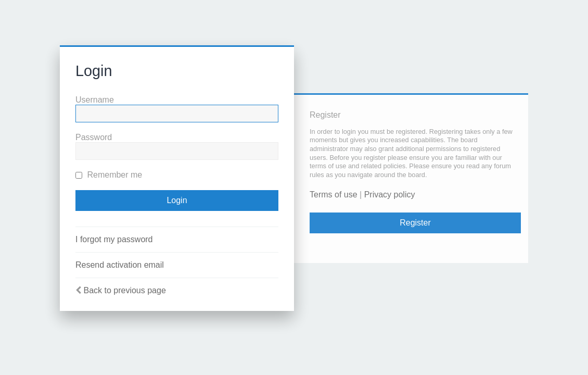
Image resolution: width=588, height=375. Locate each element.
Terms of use (334, 195)
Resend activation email (120, 265)
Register (415, 223)
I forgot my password (114, 239)
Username (95, 100)
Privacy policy (390, 195)
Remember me (109, 175)
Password (94, 137)
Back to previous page (124, 290)
